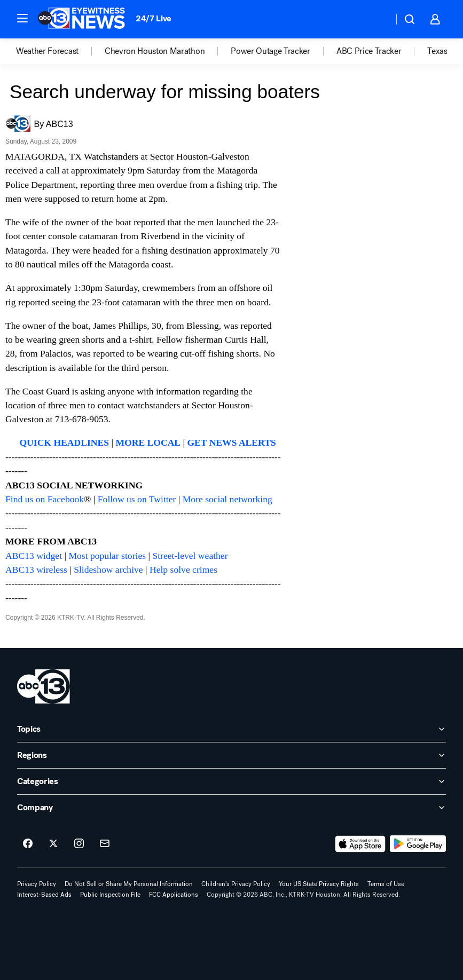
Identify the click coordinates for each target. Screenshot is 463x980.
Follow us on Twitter (137, 499)
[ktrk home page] (44, 686)
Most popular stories (107, 556)
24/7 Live (154, 18)
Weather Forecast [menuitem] (47, 51)
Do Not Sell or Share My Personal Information (129, 884)
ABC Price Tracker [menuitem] (369, 51)
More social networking (227, 499)
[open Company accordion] (231, 808)
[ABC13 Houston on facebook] (28, 844)
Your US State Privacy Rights (319, 884)
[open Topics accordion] (231, 729)
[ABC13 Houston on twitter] (53, 844)
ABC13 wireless (36, 570)
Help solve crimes (183, 570)
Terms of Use (386, 884)
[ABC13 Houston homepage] (81, 19)
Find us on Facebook (45, 499)
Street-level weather (190, 556)
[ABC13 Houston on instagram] (79, 844)
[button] (22, 18)
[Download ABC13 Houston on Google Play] (418, 844)
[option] (60, 51)
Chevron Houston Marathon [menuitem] (155, 51)
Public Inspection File (110, 895)
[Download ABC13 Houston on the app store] (360, 844)
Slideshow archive (108, 570)
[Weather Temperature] (377, 19)
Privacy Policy (37, 884)
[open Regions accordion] (231, 755)
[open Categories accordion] (231, 781)
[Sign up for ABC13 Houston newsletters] (105, 844)
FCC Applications (174, 895)
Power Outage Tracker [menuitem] (270, 51)
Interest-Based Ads (44, 895)
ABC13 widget (34, 556)
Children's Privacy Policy (236, 884)
